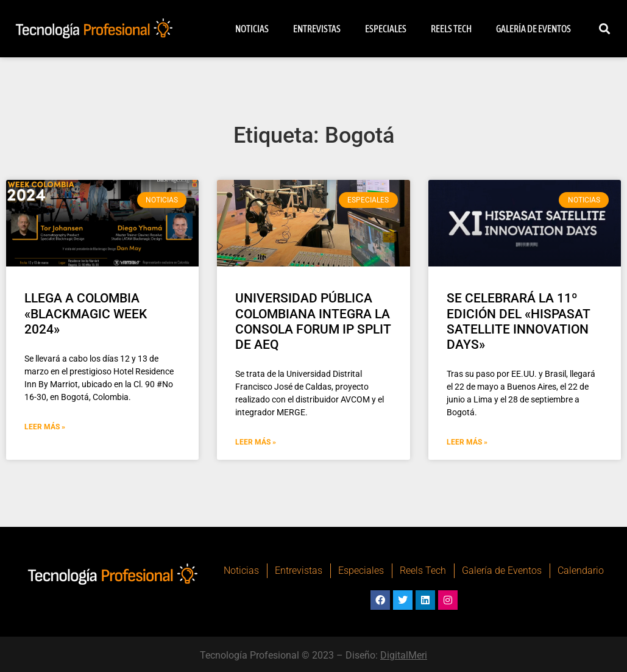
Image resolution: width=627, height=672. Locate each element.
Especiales (386, 29)
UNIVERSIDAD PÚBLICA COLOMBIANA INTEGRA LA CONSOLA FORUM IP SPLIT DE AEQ (313, 321)
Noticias (252, 29)
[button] (604, 29)
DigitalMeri (404, 655)
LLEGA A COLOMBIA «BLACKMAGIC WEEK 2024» (86, 313)
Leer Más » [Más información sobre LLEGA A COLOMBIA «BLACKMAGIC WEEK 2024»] (45, 427)
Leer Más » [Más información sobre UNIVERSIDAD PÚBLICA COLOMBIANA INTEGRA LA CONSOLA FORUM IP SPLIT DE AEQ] (256, 442)
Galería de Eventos (533, 29)
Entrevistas (317, 29)
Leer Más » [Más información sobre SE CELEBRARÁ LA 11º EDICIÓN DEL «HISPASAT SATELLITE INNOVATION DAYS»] (467, 442)
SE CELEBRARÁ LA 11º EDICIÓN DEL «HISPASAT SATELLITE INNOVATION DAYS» (519, 321)
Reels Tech (451, 29)
